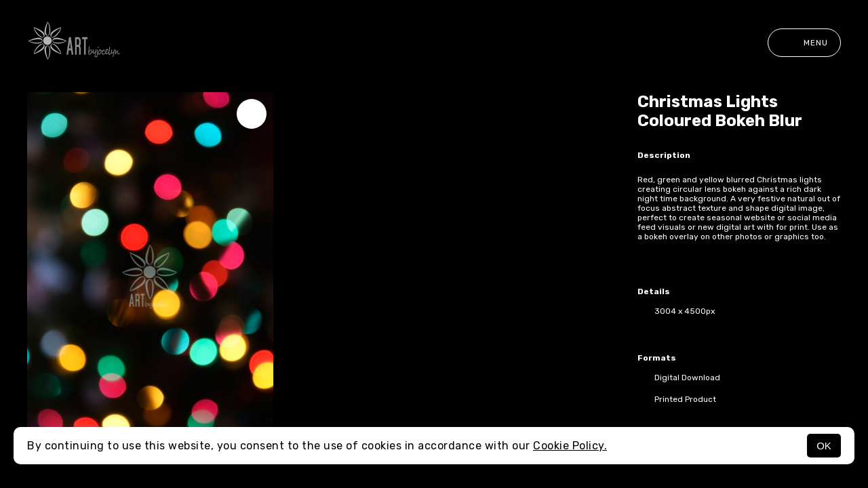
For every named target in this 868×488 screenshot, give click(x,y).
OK (824, 446)
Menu (804, 43)
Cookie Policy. (570, 446)
